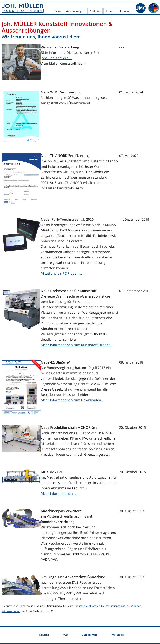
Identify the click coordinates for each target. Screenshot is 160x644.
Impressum (118, 635)
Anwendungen (75, 12)
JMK (141, 8)
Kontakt (124, 12)
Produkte (95, 12)
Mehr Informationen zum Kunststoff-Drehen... (77, 345)
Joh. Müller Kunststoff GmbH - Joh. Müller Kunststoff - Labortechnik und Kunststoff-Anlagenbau (23, 8)
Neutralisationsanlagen (115, 606)
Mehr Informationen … (59, 494)
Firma (58, 12)
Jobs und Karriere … (56, 58)
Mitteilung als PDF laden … (61, 274)
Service (110, 12)
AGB (65, 635)
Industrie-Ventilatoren (87, 606)
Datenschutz (89, 635)
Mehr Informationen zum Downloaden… (72, 400)
